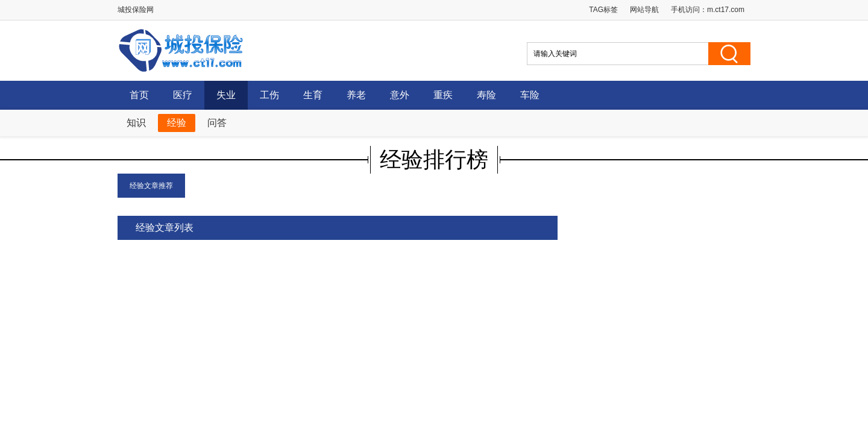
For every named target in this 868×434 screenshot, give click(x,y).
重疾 (443, 95)
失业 (226, 95)
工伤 (269, 95)
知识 (136, 123)
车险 (530, 95)
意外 (400, 95)
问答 (217, 123)
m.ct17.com (726, 10)
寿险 (486, 95)
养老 (356, 95)
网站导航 (644, 10)
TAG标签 (603, 10)
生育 (313, 95)
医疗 (183, 95)
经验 (177, 123)
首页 (139, 95)
